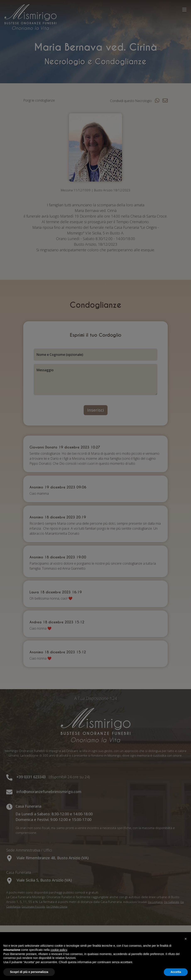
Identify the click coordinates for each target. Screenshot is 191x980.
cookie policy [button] (59, 950)
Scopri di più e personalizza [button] (29, 972)
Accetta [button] (176, 972)
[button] (186, 939)
